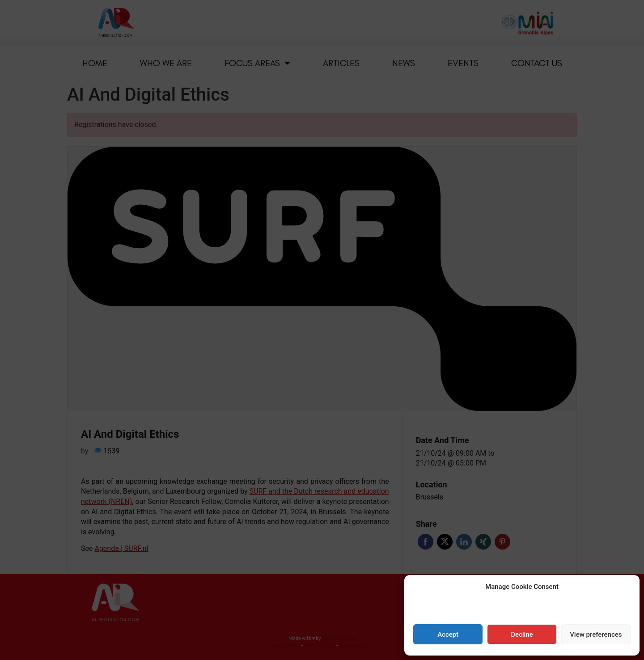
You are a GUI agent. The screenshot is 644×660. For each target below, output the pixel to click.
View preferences (596, 635)
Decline (522, 635)
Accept (448, 635)
